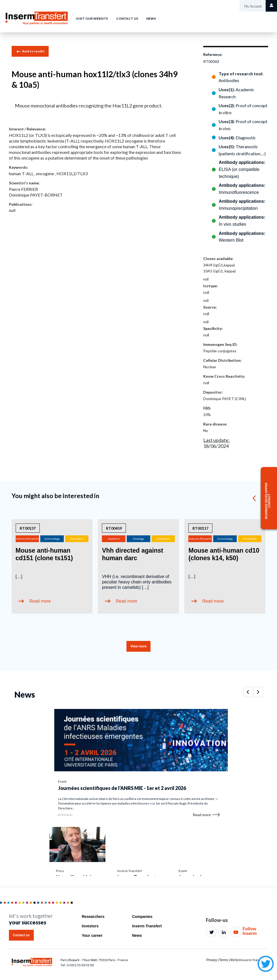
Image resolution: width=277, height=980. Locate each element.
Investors (90, 926)
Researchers (93, 917)
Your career (92, 935)
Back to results (30, 52)
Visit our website (92, 18)
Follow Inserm (249, 931)
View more (139, 646)
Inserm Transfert (147, 926)
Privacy (211, 960)
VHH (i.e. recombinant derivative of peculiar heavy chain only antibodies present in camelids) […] (137, 582)
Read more (40, 601)
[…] (19, 577)
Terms (224, 960)
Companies (142, 917)
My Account (253, 6)
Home (62, 14)
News (151, 18)
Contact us (127, 18)
